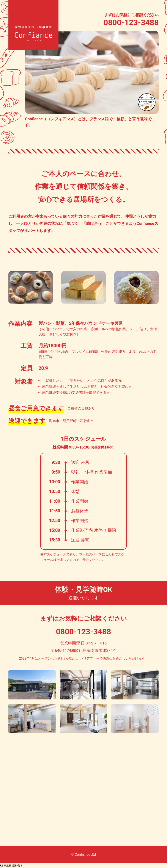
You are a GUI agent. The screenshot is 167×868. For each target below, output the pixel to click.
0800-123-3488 (131, 23)
